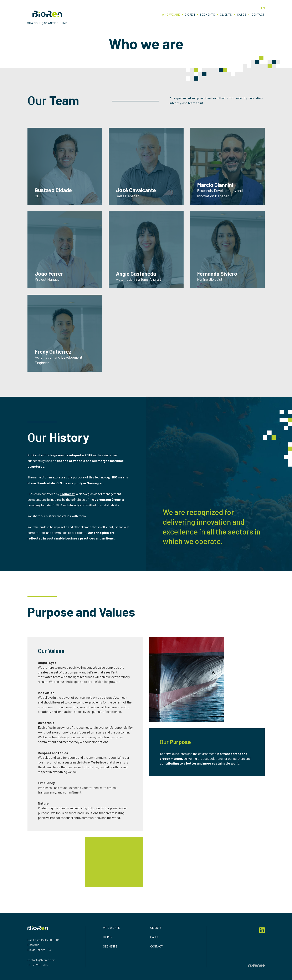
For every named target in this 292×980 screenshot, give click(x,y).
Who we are (171, 14)
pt (256, 8)
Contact (258, 14)
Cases (242, 14)
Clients (226, 14)
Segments (207, 14)
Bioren (190, 14)
